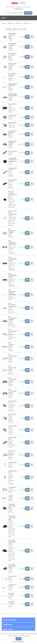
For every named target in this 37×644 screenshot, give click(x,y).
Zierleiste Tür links (11, 594)
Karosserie (19, 23)
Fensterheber (12, 116)
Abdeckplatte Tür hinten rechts (13, 45)
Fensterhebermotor (14, 123)
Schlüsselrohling (14, 463)
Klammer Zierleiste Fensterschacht (13, 193)
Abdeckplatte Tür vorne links (13, 55)
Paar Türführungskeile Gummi (14, 259)
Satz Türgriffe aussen (11, 344)
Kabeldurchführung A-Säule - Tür (14, 170)
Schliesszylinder (13, 401)
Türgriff (11, 496)
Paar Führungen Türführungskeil (13, 242)
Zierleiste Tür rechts (11, 603)
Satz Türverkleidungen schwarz (14, 379)
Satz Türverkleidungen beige (14, 356)
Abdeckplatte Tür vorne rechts (13, 65)
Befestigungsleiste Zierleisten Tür (14, 86)
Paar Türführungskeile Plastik (14, 275)
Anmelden (19, 7)
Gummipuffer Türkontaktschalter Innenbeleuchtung (14, 160)
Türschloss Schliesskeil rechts (12, 542)
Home (4, 23)
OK (18, 639)
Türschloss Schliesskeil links (12, 506)
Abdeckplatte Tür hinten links (13, 35)
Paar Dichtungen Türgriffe (12, 231)
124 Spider (11, 23)
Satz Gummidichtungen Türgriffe (14, 318)
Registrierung (11, 7)
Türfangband (12, 487)
